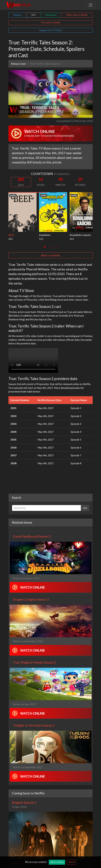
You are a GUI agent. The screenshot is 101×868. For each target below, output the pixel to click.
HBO (34, 15)
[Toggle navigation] (91, 5)
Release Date (19, 64)
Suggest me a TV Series (51, 30)
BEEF (11, 235)
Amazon (17, 15)
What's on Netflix (51, 255)
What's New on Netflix (77, 15)
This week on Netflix (51, 23)
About (71, 862)
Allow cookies (57, 862)
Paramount (51, 15)
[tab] (45, 247)
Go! (85, 508)
